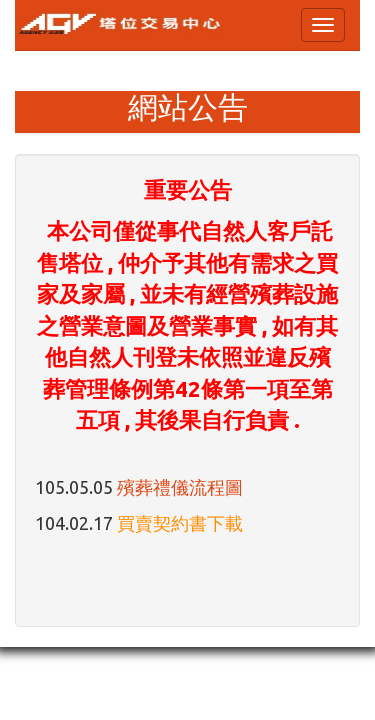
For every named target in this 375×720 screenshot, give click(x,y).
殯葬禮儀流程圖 (180, 487)
